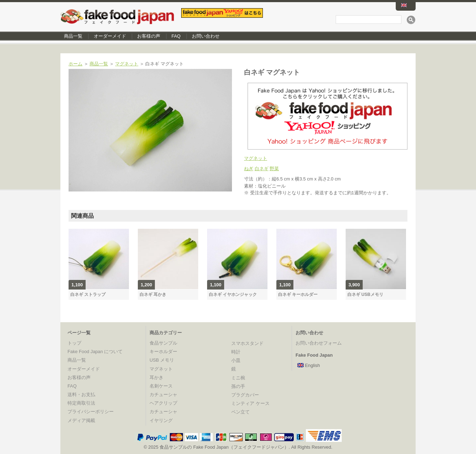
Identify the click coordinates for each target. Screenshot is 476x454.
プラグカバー (245, 395)
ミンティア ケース (250, 403)
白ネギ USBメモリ (365, 294)
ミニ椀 (238, 378)
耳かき (156, 377)
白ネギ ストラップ (88, 294)
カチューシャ (163, 394)
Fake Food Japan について (95, 352)
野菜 (274, 169)
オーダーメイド (110, 36)
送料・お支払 (81, 394)
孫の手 (238, 386)
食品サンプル (163, 343)
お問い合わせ (206, 36)
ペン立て (240, 412)
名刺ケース (161, 386)
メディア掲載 (81, 420)
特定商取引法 (81, 403)
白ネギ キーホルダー (298, 294)
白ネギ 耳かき (153, 294)
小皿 (236, 360)
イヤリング (161, 420)
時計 (236, 352)
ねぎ (249, 169)
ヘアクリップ (163, 403)
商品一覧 (73, 36)
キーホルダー (163, 352)
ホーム (75, 64)
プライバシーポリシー (91, 412)
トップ (74, 343)
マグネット (127, 64)
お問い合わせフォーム (319, 343)
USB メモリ (162, 360)
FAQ (176, 36)
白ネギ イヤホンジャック (233, 294)
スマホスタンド (247, 343)
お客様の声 (149, 36)
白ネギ (262, 169)
